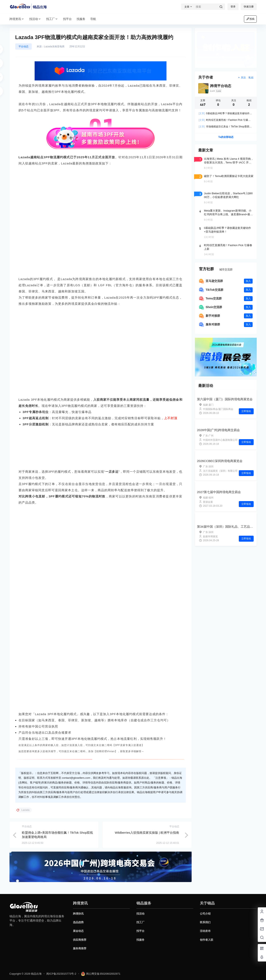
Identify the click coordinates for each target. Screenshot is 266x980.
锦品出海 (36, 974)
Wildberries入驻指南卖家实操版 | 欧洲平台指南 (147, 835)
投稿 (250, 19)
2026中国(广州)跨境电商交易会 (218, 430)
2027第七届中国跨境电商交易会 (219, 492)
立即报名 (246, 411)
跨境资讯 (17, 19)
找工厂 (52, 19)
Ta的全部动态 (226, 137)
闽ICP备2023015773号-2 (61, 974)
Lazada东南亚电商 (54, 47)
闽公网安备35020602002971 (101, 974)
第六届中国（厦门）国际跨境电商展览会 (225, 399)
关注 (242, 78)
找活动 (35, 19)
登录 (233, 7)
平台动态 (23, 47)
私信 (251, 78)
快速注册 (249, 7)
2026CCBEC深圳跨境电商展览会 (220, 461)
